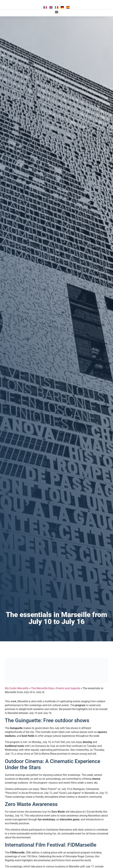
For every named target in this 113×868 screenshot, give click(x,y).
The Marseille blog (42, 688)
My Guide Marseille (17, 688)
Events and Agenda (68, 688)
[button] (56, 12)
